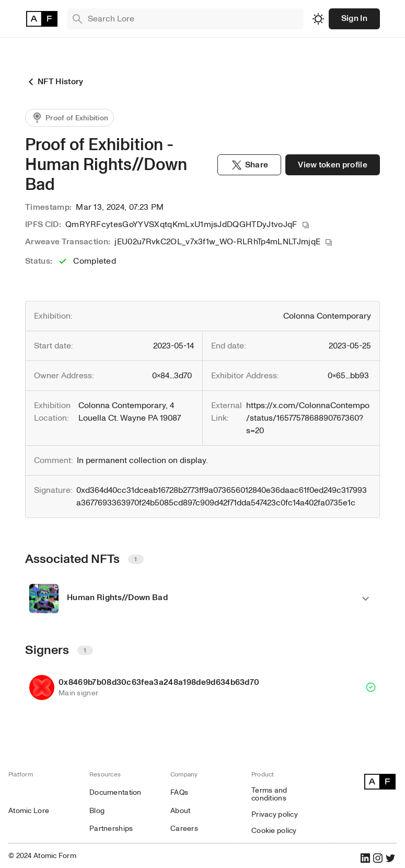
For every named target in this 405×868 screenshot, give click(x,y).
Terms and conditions (269, 794)
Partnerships (111, 828)
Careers (184, 828)
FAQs (179, 792)
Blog (97, 811)
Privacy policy (275, 814)
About (180, 811)
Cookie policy (274, 831)
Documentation (115, 792)
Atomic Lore (29, 811)
